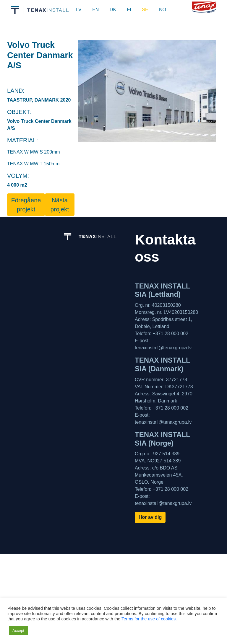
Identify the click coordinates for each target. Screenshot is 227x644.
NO (163, 10)
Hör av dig (150, 517)
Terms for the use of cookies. (149, 619)
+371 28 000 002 (170, 334)
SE (145, 10)
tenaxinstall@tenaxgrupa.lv (163, 348)
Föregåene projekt (26, 205)
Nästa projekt (60, 205)
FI (129, 10)
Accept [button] (18, 631)
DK (113, 10)
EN (95, 10)
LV (79, 10)
